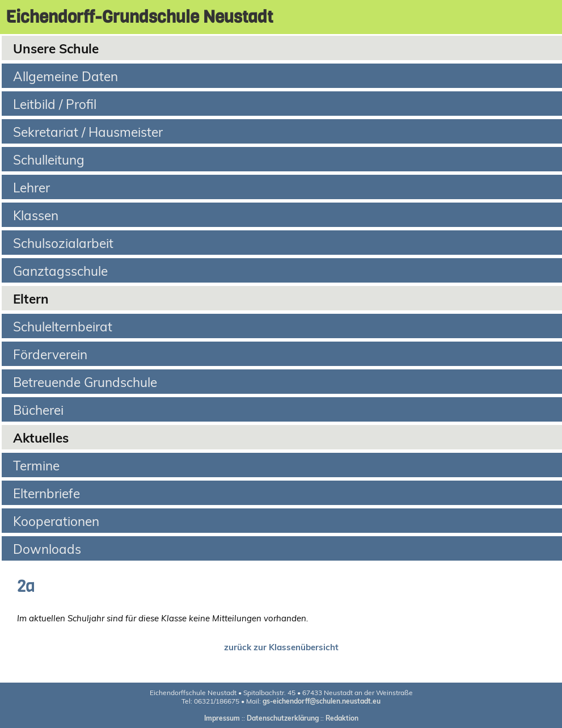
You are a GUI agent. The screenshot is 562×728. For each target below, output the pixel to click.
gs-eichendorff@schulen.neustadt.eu (322, 701)
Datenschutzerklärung (283, 718)
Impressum (222, 718)
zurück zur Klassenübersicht (281, 647)
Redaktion (342, 718)
